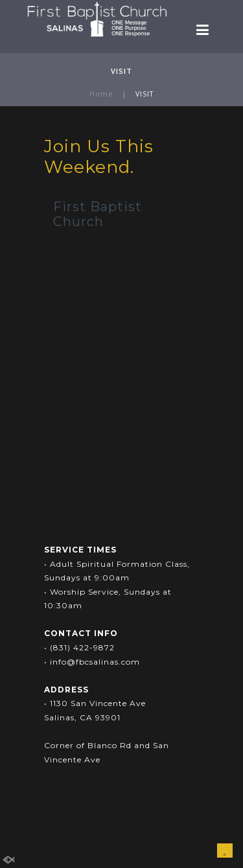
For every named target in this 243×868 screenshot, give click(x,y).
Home (101, 94)
